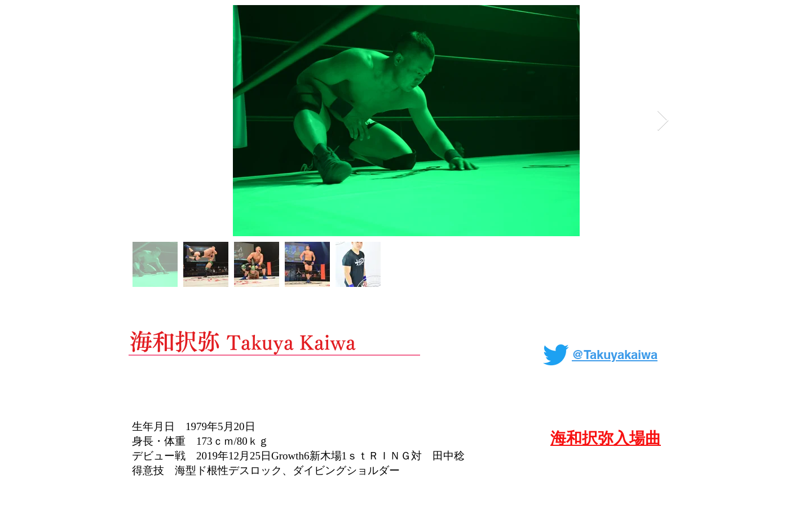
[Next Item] (663, 121)
